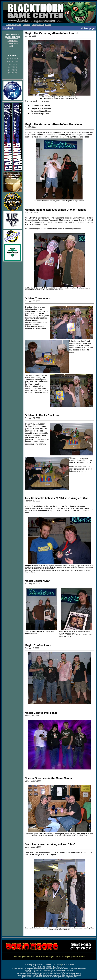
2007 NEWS (13, 67)
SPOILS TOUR (13, 58)
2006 (10, 43)
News (19, 25)
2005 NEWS (13, 73)
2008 (10, 41)
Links (34, 25)
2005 (15, 43)
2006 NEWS (13, 70)
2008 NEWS (13, 64)
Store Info (26, 25)
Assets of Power (13, 61)
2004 (10, 46)
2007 (15, 41)
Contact (48, 25)
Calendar (41, 25)
